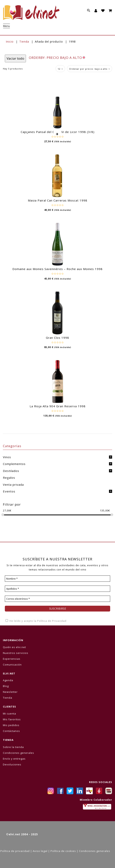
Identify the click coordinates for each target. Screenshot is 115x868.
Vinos (7, 457)
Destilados (11, 471)
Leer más (57, 134)
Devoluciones (12, 764)
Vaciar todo (15, 58)
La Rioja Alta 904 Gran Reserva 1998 (58, 406)
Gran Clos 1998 (57, 338)
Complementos (14, 464)
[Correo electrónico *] (57, 599)
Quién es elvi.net (14, 647)
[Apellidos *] (57, 589)
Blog (6, 686)
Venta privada (13, 485)
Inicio (10, 42)
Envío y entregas (14, 759)
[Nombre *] (57, 579)
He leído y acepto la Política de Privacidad (36, 621)
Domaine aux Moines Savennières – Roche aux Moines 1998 (57, 269)
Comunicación (12, 665)
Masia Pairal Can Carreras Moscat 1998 (58, 200)
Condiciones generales (18, 753)
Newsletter (10, 692)
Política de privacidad (15, 851)
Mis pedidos (11, 725)
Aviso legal (40, 851)
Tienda (24, 42)
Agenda (8, 680)
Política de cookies (63, 851)
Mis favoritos (12, 719)
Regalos (9, 478)
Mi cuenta (9, 714)
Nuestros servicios (16, 653)
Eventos (9, 491)
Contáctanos (11, 731)
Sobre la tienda (13, 747)
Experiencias (12, 659)
